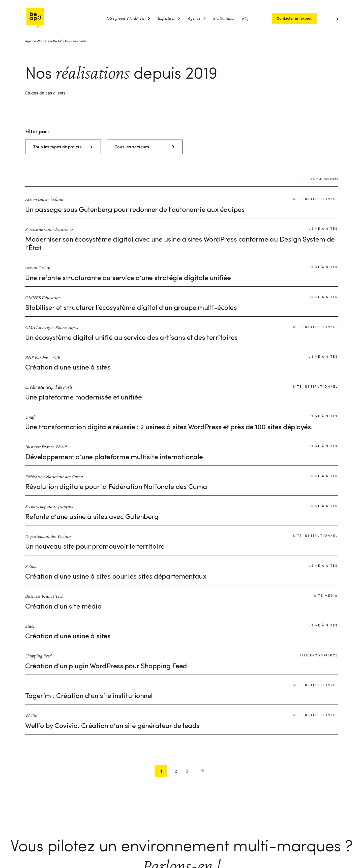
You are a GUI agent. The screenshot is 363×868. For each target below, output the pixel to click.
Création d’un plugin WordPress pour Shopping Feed (106, 666)
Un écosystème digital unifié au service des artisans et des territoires (131, 338)
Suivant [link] (202, 771)
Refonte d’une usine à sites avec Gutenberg (92, 517)
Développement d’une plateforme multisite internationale (114, 457)
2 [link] (176, 771)
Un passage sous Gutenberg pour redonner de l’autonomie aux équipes (135, 210)
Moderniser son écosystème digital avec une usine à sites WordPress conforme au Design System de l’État (180, 244)
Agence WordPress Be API (44, 41)
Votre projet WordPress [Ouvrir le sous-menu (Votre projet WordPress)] (125, 18)
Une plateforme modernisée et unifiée (83, 398)
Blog (246, 18)
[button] (63, 147)
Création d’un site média (63, 607)
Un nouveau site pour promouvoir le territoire (95, 547)
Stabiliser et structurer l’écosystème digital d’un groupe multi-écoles (131, 308)
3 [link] (187, 771)
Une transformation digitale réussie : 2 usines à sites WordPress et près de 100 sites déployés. (169, 427)
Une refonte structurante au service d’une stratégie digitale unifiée (128, 278)
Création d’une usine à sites (68, 368)
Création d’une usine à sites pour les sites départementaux (116, 577)
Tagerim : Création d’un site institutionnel (89, 696)
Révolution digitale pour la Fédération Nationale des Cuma (116, 487)
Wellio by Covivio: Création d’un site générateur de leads (112, 726)
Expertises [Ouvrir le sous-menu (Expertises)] (166, 18)
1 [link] (161, 771)
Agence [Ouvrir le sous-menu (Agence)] (194, 18)
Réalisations (223, 18)
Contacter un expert (294, 18)
